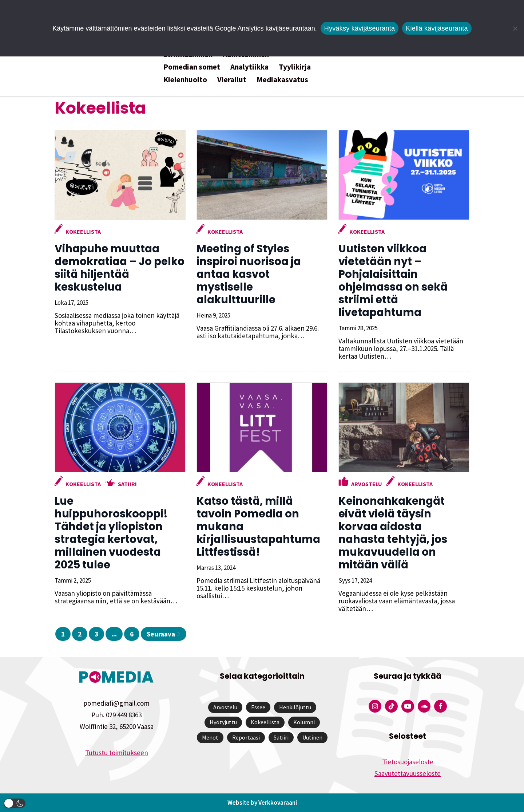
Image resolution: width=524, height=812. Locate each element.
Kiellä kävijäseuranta (437, 28)
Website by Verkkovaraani (262, 803)
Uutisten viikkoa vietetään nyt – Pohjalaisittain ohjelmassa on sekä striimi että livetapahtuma (393, 281)
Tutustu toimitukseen (117, 753)
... (114, 634)
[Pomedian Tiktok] (391, 706)
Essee (258, 707)
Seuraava (164, 634)
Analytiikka (249, 67)
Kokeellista (83, 232)
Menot (210, 737)
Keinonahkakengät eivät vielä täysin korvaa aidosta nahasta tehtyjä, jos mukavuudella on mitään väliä (393, 533)
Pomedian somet (192, 67)
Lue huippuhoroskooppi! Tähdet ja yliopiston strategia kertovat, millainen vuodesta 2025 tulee (111, 533)
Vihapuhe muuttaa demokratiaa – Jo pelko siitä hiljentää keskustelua (120, 268)
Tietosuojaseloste (408, 762)
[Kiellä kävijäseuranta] (515, 28)
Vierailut (232, 80)
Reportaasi (246, 737)
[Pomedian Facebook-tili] (440, 706)
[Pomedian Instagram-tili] (375, 706)
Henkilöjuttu (295, 707)
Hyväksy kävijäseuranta (360, 28)
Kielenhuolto (185, 80)
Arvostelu (367, 484)
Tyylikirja (295, 67)
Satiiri (127, 484)
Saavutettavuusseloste (408, 773)
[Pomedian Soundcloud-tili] (424, 706)
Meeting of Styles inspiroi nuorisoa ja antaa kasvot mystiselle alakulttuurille (249, 274)
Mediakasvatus (282, 80)
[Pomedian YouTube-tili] (408, 706)
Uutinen (312, 737)
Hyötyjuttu (223, 722)
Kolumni (304, 722)
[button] (15, 803)
